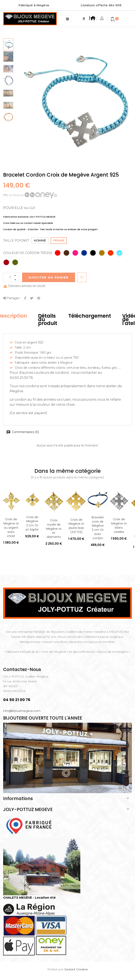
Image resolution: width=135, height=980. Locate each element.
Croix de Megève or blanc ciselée (119, 525)
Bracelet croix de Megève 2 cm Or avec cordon (98, 528)
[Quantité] (11, 277)
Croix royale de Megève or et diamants (54, 529)
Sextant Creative (76, 969)
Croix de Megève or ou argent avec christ (11, 528)
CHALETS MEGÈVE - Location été (29, 898)
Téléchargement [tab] (90, 316)
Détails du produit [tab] (48, 320)
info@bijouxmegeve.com (22, 711)
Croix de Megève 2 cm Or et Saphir (32, 523)
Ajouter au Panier (49, 277)
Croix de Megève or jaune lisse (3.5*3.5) (76, 526)
